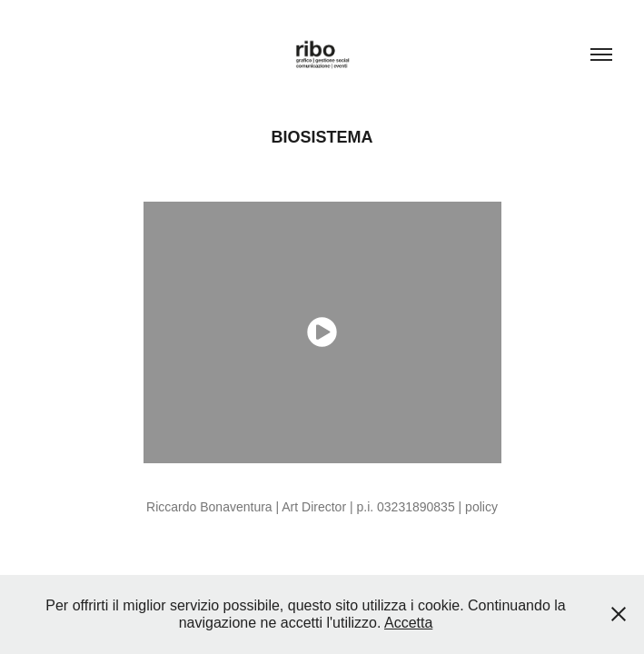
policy (481, 507)
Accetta (408, 623)
